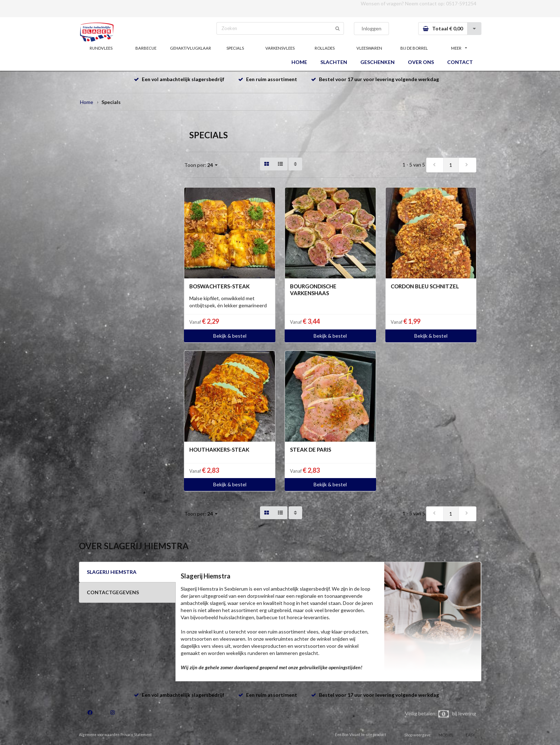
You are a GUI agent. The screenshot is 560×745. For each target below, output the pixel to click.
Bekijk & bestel (230, 336)
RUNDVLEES (101, 48)
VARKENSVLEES (280, 48)
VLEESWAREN (369, 48)
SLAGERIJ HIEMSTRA (112, 572)
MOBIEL (446, 735)
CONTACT (460, 62)
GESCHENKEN (377, 62)
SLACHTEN (334, 62)
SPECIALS (235, 48)
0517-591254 (461, 3)
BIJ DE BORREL (414, 48)
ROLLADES (325, 48)
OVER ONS (421, 62)
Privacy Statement (136, 735)
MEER (459, 48)
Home (87, 102)
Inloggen (371, 28)
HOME (299, 62)
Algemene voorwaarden (99, 735)
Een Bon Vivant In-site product (361, 735)
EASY (470, 735)
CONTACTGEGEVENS (113, 592)
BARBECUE (146, 48)
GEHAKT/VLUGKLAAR (191, 48)
